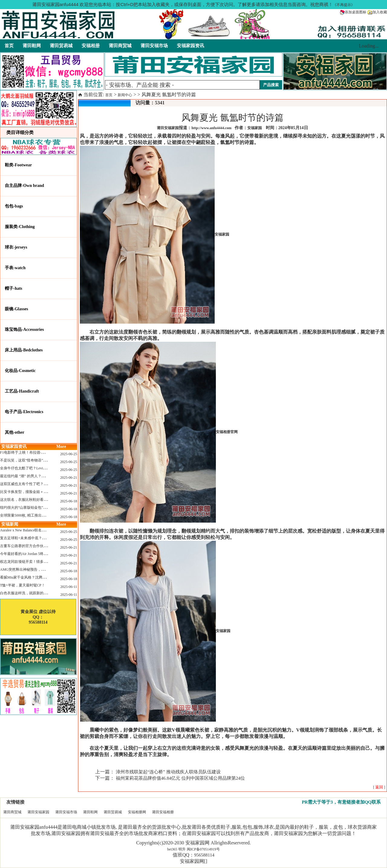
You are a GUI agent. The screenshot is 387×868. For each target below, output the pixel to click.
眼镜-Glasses (16, 309)
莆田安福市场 (154, 46)
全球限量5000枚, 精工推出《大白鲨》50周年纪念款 (41, 515)
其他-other (15, 432)
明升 (182, 849)
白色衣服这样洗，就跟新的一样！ (27, 593)
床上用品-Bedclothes (24, 350)
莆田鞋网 (32, 46)
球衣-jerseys (16, 247)
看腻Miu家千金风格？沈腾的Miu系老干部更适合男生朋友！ (48, 577)
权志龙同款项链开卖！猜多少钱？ (27, 562)
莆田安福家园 (38, 812)
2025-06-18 (69, 501)
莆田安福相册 (163, 812)
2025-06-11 (69, 587)
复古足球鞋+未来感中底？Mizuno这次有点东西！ (39, 538)
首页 (9, 46)
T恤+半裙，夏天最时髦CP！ (23, 585)
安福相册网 (137, 812)
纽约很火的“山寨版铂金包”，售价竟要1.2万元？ (38, 507)
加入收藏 (377, 12)
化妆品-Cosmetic (20, 371)
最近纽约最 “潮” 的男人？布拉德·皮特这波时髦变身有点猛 (47, 476)
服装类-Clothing (20, 227)
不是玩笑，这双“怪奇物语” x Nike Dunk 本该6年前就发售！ (47, 460)
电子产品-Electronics (24, 412)
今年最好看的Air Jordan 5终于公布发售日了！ (36, 554)
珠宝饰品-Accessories (24, 330)
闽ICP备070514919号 (203, 849)
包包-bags (14, 206)
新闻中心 (125, 95)
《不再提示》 (344, 5)
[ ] (379, 787)
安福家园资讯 (190, 46)
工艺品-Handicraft (22, 391)
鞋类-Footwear (18, 165)
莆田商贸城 (120, 46)
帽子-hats (14, 288)
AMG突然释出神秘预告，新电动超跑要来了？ (37, 569)
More (61, 447)
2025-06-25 (69, 454)
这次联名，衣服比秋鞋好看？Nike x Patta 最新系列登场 (44, 500)
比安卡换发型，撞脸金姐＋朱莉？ (27, 492)
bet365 (172, 849)
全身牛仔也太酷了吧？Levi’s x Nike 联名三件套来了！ (43, 468)
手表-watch (15, 268)
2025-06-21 (69, 478)
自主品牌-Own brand (24, 186)
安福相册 (91, 46)
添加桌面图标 (353, 12)
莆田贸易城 (61, 46)
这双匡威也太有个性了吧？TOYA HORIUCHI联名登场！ (45, 484)
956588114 (204, 855)
